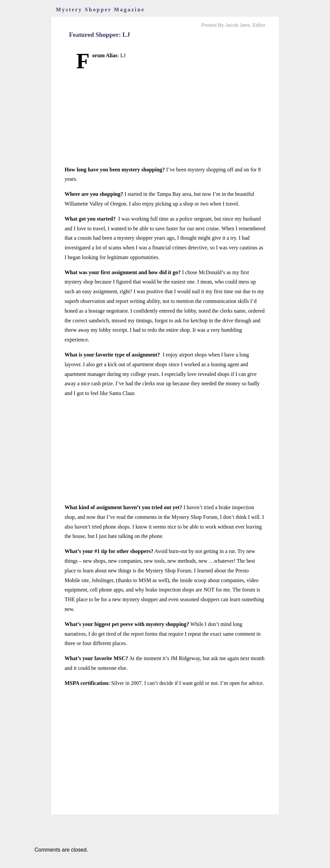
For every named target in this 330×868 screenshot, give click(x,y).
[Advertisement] (165, 118)
